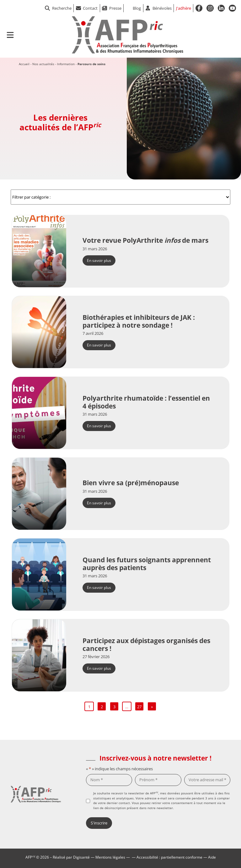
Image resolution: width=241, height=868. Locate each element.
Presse (115, 8)
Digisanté (81, 857)
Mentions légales (110, 857)
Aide (212, 857)
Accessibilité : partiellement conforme (169, 857)
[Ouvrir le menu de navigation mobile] (10, 35)
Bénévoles (162, 8)
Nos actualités (43, 64)
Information (66, 64)
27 (139, 707)
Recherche (58, 8)
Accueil (24, 64)
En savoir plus (99, 260)
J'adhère (184, 8)
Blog (137, 8)
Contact (90, 8)
